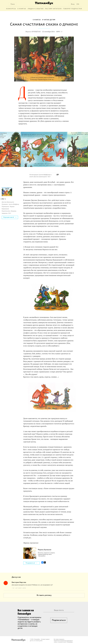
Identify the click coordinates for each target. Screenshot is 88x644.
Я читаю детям (49, 20)
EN (78, 4)
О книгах (22, 9)
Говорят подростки (72, 9)
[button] (56, 130)
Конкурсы (11, 9)
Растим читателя (53, 9)
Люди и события (36, 9)
